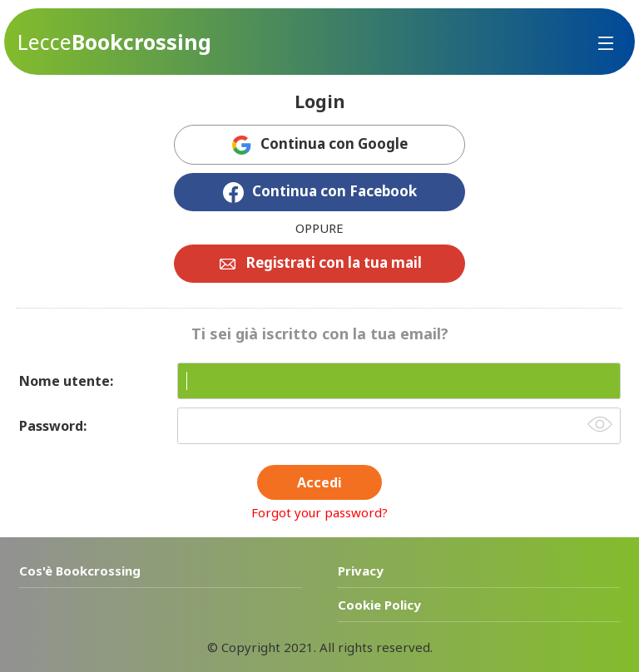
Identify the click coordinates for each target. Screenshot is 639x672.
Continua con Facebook (334, 191)
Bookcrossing (114, 42)
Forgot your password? (319, 512)
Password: (53, 426)
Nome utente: (66, 381)
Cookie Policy (379, 605)
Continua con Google (334, 143)
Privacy (361, 571)
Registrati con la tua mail (334, 262)
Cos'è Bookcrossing (80, 571)
